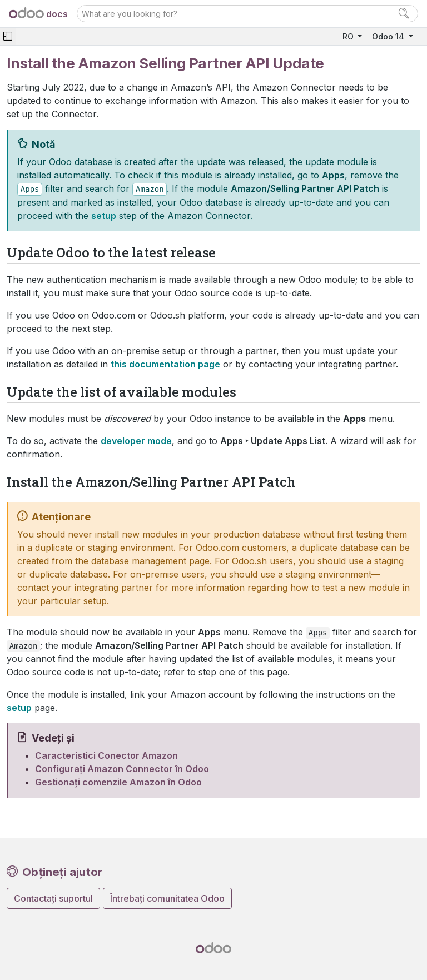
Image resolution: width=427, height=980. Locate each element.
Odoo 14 (389, 36)
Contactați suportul (53, 898)
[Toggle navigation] (8, 36)
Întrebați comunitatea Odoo (167, 898)
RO (349, 36)
